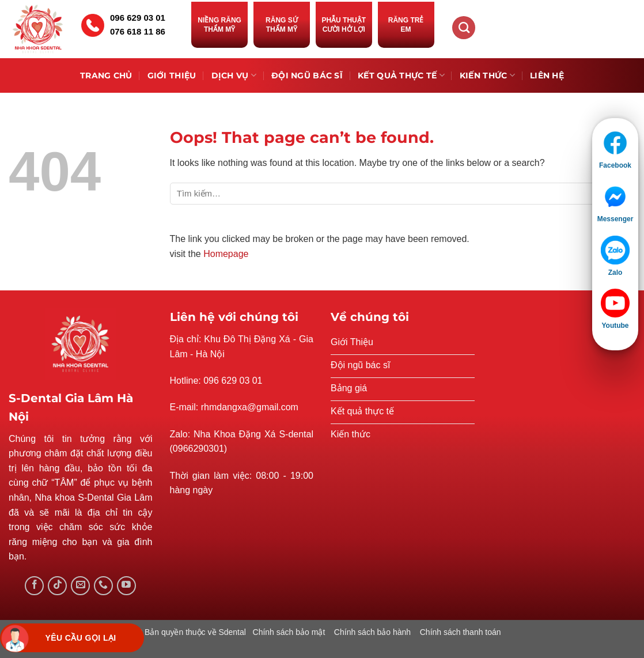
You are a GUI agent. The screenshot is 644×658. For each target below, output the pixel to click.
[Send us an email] (80, 586)
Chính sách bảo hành (372, 632)
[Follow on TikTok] (57, 586)
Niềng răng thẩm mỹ (219, 25)
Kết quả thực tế (401, 75)
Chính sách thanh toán (461, 632)
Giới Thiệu (172, 75)
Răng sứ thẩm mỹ (282, 25)
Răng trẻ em (406, 25)
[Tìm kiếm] (464, 28)
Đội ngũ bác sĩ (307, 75)
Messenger (615, 219)
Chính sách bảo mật (289, 632)
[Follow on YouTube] (126, 586)
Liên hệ (547, 75)
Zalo (615, 273)
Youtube (615, 326)
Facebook (615, 165)
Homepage (226, 254)
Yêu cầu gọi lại (80, 638)
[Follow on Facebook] (34, 586)
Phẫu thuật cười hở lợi (344, 25)
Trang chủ (106, 75)
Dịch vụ (234, 75)
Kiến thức (487, 75)
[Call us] (103, 586)
